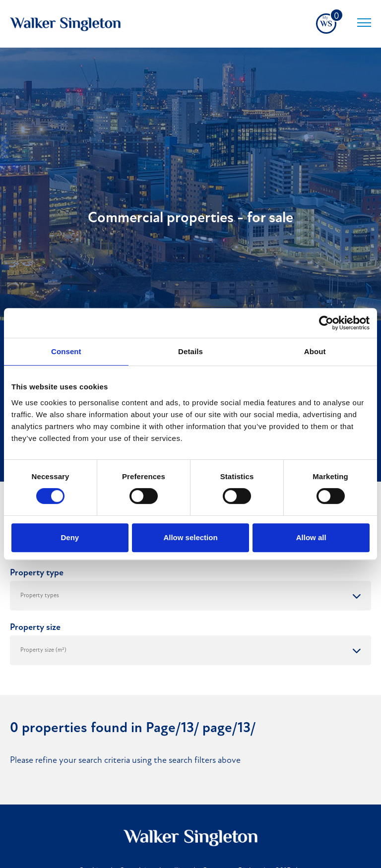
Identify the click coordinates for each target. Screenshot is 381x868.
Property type (37, 573)
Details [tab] (190, 351)
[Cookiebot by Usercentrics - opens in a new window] (326, 323)
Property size (35, 628)
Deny (70, 537)
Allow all (311, 537)
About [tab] (315, 351)
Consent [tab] (66, 351)
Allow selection (190, 537)
